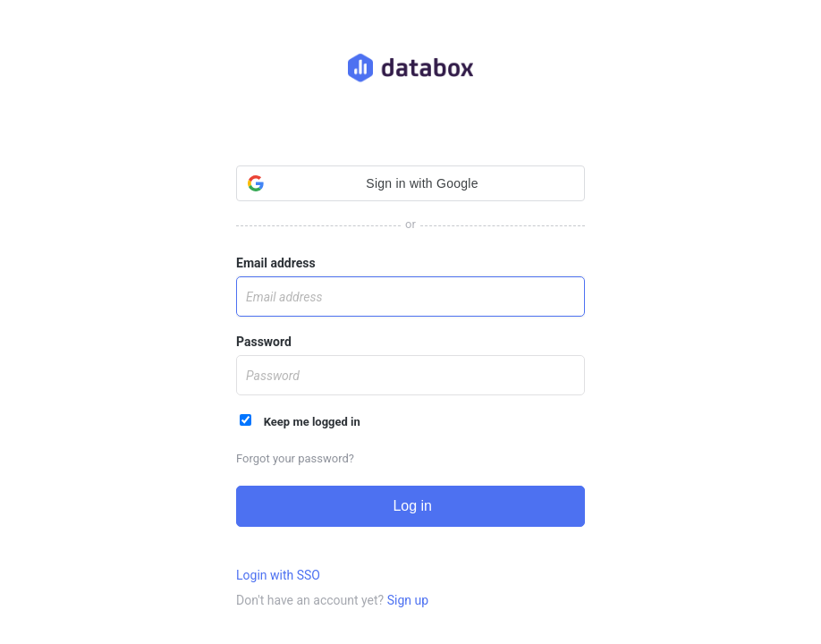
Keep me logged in (300, 421)
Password (264, 342)
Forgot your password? (295, 458)
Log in (410, 506)
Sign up (408, 600)
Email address (276, 263)
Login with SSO (278, 575)
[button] (410, 183)
